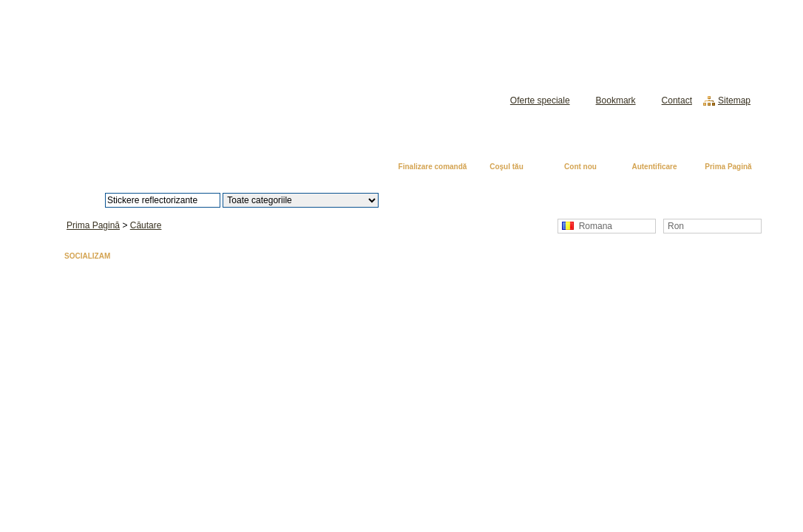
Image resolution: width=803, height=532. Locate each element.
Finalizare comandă (433, 167)
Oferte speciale (540, 100)
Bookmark (616, 100)
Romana (587, 226)
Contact (677, 100)
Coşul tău (506, 167)
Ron (676, 226)
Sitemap (734, 100)
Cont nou (580, 167)
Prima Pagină (728, 167)
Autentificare (654, 167)
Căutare (146, 225)
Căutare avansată (455, 200)
